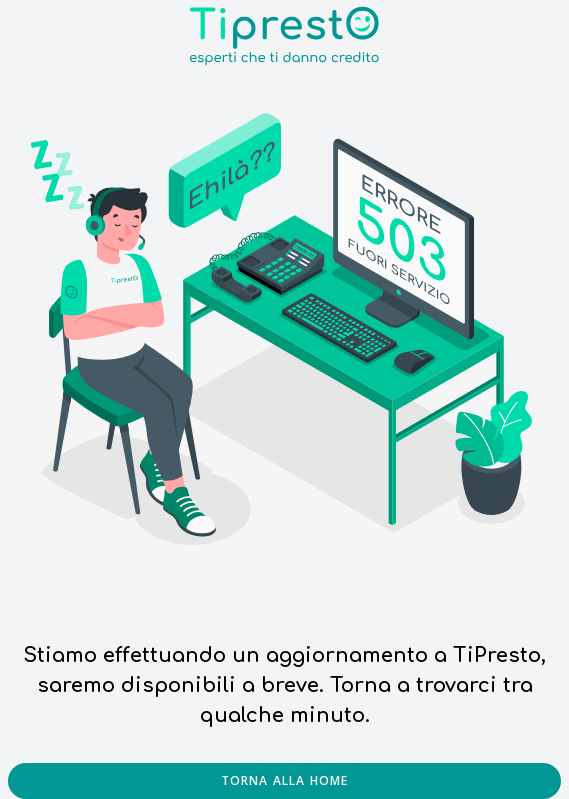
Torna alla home (285, 780)
